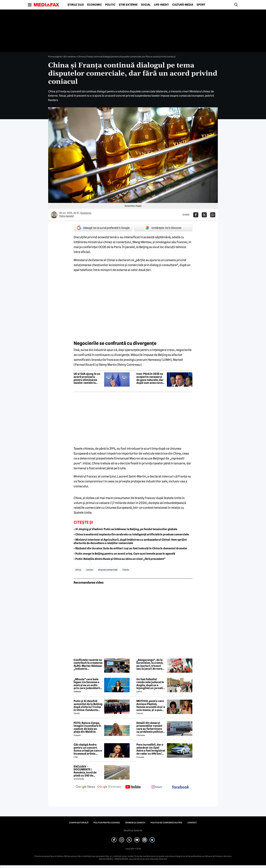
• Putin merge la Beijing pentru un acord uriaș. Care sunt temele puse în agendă (124, 554)
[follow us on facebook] (180, 787)
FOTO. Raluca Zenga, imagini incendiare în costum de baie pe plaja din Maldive (87, 727)
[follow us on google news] (85, 787)
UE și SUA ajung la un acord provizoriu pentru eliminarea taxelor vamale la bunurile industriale (87, 378)
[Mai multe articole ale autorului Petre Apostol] (54, 215)
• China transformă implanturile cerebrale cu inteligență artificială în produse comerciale (131, 534)
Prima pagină (55, 57)
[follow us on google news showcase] (109, 787)
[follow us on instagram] (157, 787)
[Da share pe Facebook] (196, 215)
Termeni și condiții (135, 823)
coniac (90, 570)
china (78, 570)
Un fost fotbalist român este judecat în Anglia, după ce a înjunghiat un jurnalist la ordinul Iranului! (151, 684)
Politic (110, 5)
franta (126, 570)
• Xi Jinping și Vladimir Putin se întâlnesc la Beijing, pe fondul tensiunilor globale (125, 529)
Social (146, 5)
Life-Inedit (161, 5)
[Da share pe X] (204, 215)
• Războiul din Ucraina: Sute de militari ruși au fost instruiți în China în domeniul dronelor (130, 548)
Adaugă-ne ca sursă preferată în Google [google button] (103, 228)
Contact (192, 823)
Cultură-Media (183, 5)
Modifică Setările (133, 830)
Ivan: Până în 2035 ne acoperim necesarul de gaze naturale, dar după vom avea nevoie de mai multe (151, 378)
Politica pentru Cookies (107, 823)
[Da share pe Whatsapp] (213, 215)
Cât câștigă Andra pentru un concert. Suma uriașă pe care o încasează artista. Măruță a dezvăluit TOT (88, 749)
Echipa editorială (79, 823)
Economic (94, 5)
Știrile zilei (76, 5)
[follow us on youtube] (133, 787)
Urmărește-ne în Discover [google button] (163, 228)
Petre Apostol (66, 216)
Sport (201, 5)
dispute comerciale (108, 570)
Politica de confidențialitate (166, 823)
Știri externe (128, 5)
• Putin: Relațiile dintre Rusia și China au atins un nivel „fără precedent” (120, 559)
